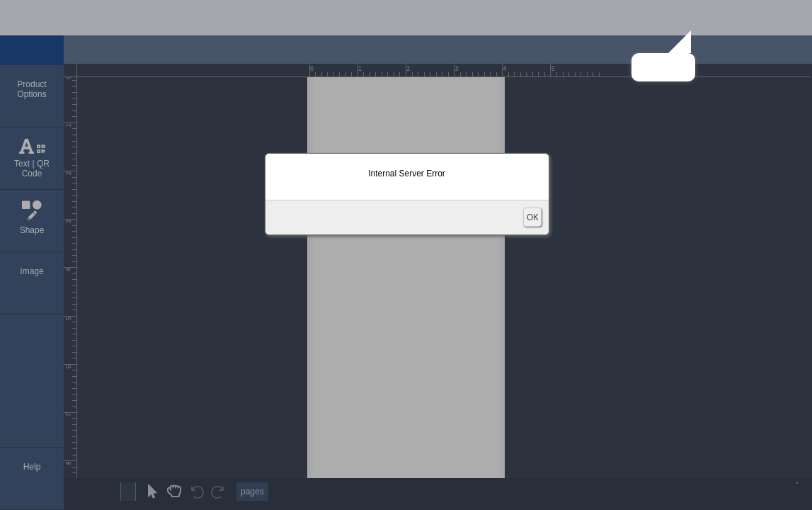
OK (532, 217)
